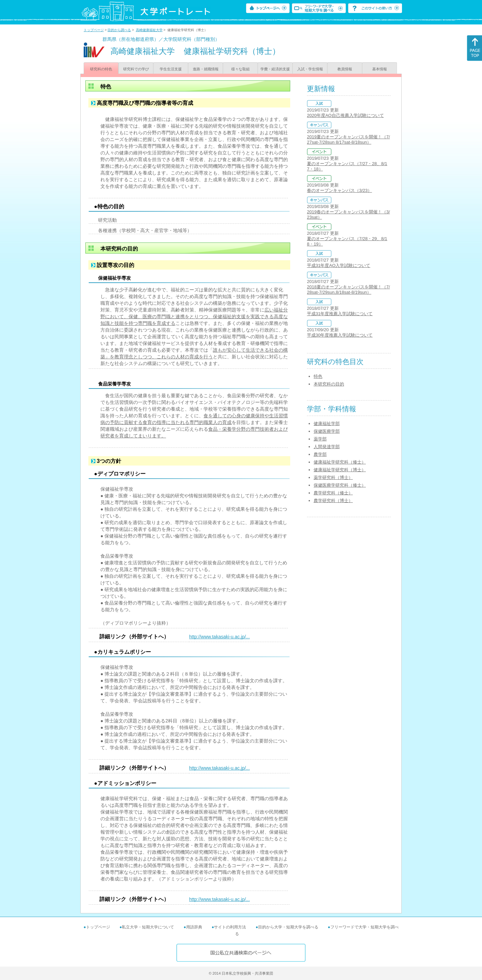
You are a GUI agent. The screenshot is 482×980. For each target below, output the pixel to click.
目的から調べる (119, 30)
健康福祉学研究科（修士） (340, 462)
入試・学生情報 (310, 69)
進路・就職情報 (206, 69)
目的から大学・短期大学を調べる (288, 927)
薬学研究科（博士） (333, 477)
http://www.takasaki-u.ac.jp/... (219, 637)
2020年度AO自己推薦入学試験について (345, 115)
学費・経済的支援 (275, 69)
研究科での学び (136, 69)
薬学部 (320, 439)
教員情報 (345, 69)
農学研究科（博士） (333, 501)
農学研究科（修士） (333, 493)
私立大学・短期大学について (148, 927)
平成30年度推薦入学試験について (340, 335)
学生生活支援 (171, 69)
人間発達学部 (327, 447)
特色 (318, 376)
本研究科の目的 (329, 384)
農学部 (320, 454)
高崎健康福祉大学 (149, 30)
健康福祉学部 (327, 424)
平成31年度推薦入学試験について (340, 314)
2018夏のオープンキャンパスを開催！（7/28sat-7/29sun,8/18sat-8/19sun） (348, 290)
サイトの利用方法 (230, 927)
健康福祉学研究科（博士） (340, 470)
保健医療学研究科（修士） (340, 485)
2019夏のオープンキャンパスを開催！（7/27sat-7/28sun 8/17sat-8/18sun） (348, 139)
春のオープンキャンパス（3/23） (339, 190)
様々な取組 (240, 69)
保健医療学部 (327, 431)
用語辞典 (194, 927)
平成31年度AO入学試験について (339, 265)
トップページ (94, 30)
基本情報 (380, 69)
